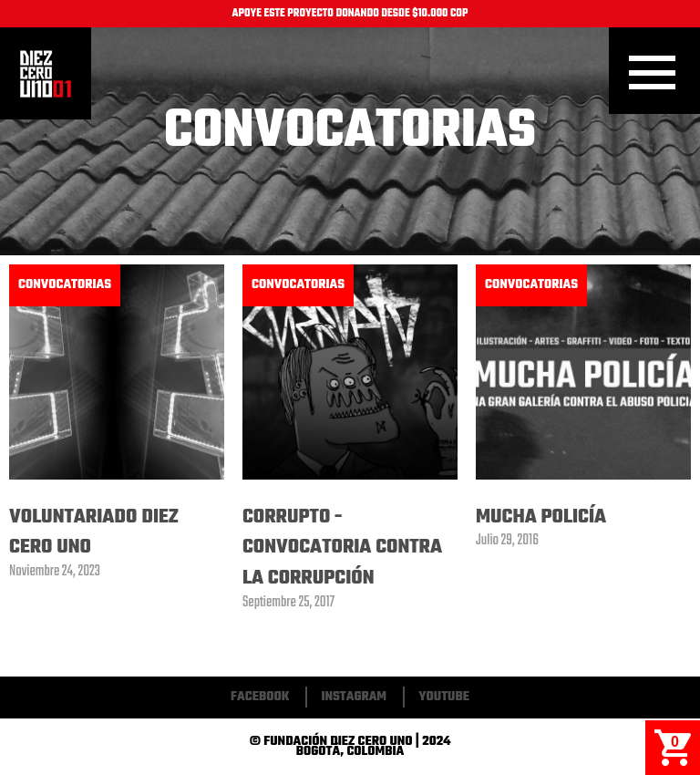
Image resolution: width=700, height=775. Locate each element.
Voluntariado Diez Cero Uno (94, 532)
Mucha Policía (541, 517)
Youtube (444, 697)
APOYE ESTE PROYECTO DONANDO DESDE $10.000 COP (350, 14)
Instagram (354, 697)
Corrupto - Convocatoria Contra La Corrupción (342, 548)
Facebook (260, 697)
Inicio (46, 74)
